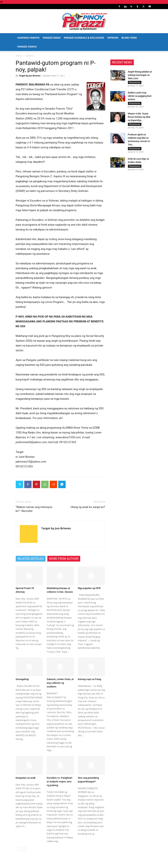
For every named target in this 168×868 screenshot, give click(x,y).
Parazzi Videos (27, 47)
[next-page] (24, 849)
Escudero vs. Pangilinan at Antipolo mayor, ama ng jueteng (60, 782)
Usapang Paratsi (28, 38)
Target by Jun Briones (30, 76)
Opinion (113, 38)
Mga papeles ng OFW (89, 588)
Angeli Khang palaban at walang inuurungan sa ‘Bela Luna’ (140, 75)
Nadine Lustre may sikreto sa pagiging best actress (140, 97)
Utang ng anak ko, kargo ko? (88, 507)
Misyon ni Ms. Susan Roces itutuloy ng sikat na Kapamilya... (139, 118)
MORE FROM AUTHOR (64, 559)
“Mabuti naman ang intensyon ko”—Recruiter (34, 509)
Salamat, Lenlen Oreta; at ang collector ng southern (60, 683)
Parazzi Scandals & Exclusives (84, 38)
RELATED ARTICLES (31, 559)
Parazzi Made (52, 38)
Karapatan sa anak (26, 778)
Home (19, 56)
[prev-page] (18, 849)
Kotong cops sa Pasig (89, 679)
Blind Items (129, 38)
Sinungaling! (22, 679)
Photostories (135, 82)
